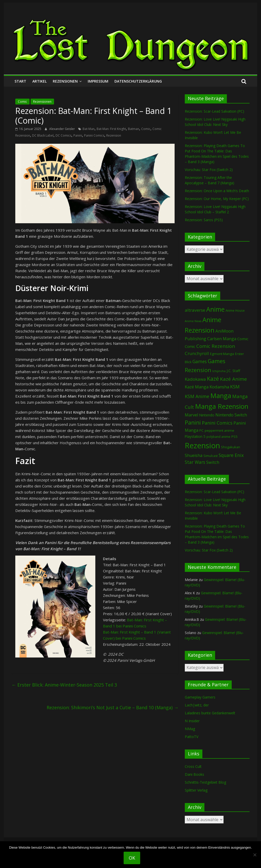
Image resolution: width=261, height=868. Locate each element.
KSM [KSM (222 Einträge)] (235, 387)
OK (132, 858)
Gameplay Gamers (200, 697)
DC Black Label (43, 135)
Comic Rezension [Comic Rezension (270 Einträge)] (216, 346)
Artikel (40, 81)
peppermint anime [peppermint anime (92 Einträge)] (219, 430)
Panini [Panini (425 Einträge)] (193, 423)
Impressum (98, 81)
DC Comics (63, 135)
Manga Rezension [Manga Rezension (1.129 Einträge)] (222, 406)
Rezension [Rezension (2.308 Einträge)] (202, 445)
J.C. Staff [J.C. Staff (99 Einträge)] (233, 371)
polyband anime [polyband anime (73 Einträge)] (218, 437)
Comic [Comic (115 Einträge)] (190, 346)
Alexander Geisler (62, 129)
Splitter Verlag (196, 790)
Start (20, 81)
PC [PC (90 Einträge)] (201, 430)
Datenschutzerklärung (138, 81)
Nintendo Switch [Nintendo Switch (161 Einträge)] (231, 415)
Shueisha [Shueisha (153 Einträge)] (194, 455)
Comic (22, 102)
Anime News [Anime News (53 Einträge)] (193, 321)
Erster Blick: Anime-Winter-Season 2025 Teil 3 (64, 685)
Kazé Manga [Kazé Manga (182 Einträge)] (197, 387)
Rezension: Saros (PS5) (204, 220)
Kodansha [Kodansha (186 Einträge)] (219, 387)
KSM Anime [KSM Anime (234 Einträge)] (197, 396)
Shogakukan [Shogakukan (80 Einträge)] (231, 447)
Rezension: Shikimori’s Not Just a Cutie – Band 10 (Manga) (113, 707)
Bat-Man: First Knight (111, 129)
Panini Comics (94, 135)
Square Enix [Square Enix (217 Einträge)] (231, 455)
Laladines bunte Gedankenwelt (210, 713)
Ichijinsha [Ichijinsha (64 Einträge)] (219, 371)
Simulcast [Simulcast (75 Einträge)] (211, 456)
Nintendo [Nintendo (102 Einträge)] (207, 415)
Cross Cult (193, 766)
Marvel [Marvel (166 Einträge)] (191, 415)
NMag (190, 729)
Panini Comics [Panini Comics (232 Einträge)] (217, 423)
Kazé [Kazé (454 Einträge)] (213, 379)
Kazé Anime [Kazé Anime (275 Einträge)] (233, 379)
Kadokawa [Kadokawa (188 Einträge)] (195, 379)
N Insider (192, 721)
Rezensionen (65, 81)
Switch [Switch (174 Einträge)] (213, 462)
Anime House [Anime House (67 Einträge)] (235, 310)
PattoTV (192, 737)
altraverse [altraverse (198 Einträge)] (195, 310)
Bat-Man (89, 129)
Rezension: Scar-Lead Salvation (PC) (214, 111)
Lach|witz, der (197, 705)
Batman (134, 129)
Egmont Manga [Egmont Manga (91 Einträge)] (222, 354)
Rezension (114, 135)
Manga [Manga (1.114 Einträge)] (221, 396)
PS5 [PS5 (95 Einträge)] (234, 437)
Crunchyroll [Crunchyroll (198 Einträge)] (197, 353)
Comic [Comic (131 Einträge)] (243, 339)
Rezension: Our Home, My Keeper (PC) (217, 199)
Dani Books (194, 774)
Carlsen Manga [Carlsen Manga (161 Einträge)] (222, 339)
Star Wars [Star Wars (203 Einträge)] (195, 462)
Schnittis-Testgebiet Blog (205, 782)
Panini (78, 135)
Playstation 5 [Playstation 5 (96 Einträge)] (195, 436)
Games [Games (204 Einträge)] (200, 361)
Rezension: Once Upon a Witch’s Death (217, 191)
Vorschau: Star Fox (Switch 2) (209, 170)
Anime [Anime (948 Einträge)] (215, 309)
